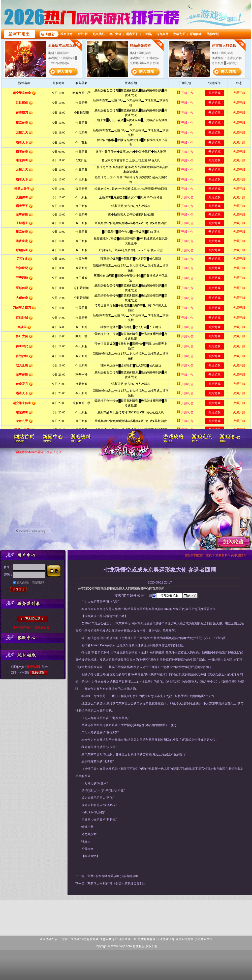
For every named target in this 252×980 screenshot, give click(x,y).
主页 (209, 555)
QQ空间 (92, 589)
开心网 (148, 589)
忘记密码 (38, 582)
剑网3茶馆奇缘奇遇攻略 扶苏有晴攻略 (113, 876)
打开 (24, 956)
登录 (55, 571)
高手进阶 (237, 555)
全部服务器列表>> (33, 619)
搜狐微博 (116, 589)
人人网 (127, 589)
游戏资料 (222, 555)
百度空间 (158, 589)
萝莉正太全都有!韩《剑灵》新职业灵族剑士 (117, 884)
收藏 (233, 542)
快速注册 (18, 590)
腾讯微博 (137, 589)
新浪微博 (104, 589)
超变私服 (126, 449)
